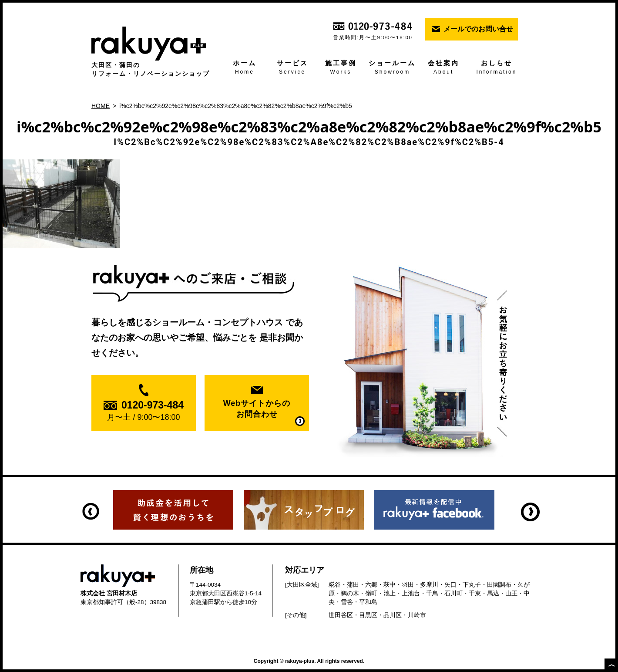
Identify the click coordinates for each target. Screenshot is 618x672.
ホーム (245, 68)
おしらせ (497, 68)
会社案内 (443, 68)
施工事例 (341, 68)
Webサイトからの (257, 409)
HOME (101, 106)
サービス (292, 68)
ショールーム (393, 68)
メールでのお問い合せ (478, 29)
